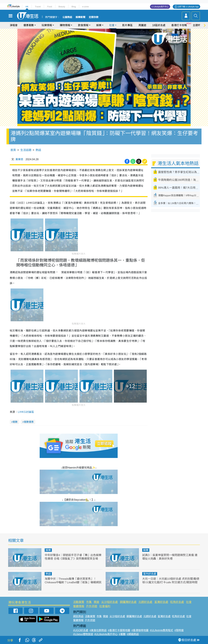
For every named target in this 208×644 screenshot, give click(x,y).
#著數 (122, 634)
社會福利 (105, 606)
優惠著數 (29, 25)
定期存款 (94, 17)
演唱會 (14, 25)
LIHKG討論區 (26, 412)
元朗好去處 (145, 602)
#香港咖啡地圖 (140, 630)
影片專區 (127, 25)
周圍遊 (142, 25)
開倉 (97, 602)
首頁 (13, 150)
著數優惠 (29, 422)
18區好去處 (159, 25)
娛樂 (99, 25)
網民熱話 (78, 616)
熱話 (38, 150)
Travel (38, 7)
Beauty (62, 7)
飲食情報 (83, 25)
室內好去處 (150, 574)
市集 (89, 602)
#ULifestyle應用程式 (161, 630)
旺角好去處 (177, 602)
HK (27, 7)
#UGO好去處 (81, 630)
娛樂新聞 (80, 17)
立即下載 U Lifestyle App (188, 7)
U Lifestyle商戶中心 (160, 7)
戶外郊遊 (92, 606)
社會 (112, 25)
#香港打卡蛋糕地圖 (119, 630)
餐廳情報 (79, 606)
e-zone (85, 7)
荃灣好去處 (161, 602)
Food (50, 7)
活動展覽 (79, 602)
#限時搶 (179, 630)
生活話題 (26, 150)
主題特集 (198, 25)
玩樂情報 (47, 25)
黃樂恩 (19, 159)
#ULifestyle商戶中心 (106, 634)
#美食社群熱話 (98, 630)
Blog (74, 7)
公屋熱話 (67, 17)
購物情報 (65, 25)
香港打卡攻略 (179, 25)
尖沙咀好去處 (110, 602)
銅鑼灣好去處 (128, 602)
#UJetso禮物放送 (83, 634)
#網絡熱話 (133, 634)
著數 (15, 422)
